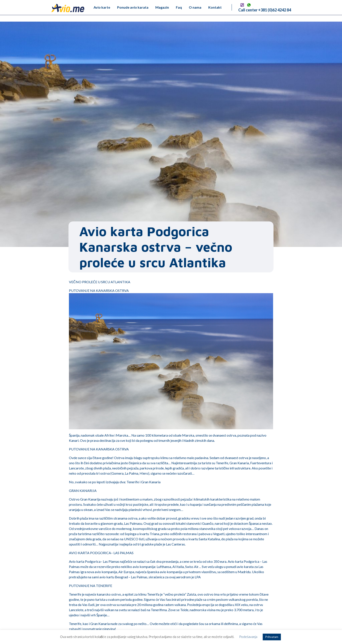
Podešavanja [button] (248, 637)
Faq (179, 7)
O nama (195, 7)
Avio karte (102, 7)
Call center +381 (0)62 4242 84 (265, 10)
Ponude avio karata (133, 7)
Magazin (162, 7)
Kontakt (215, 7)
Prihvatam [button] (272, 637)
